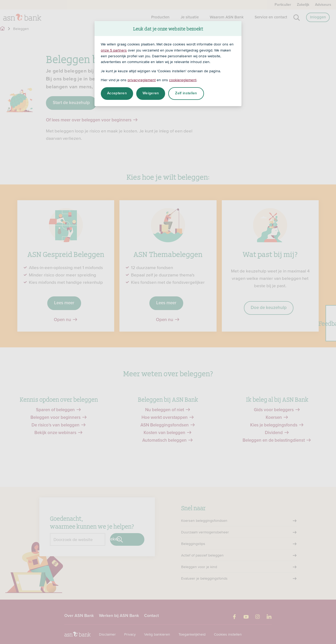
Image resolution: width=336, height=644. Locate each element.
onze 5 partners (114, 50)
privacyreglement (142, 80)
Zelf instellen (186, 93)
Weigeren (151, 93)
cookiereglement (183, 80)
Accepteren (117, 93)
